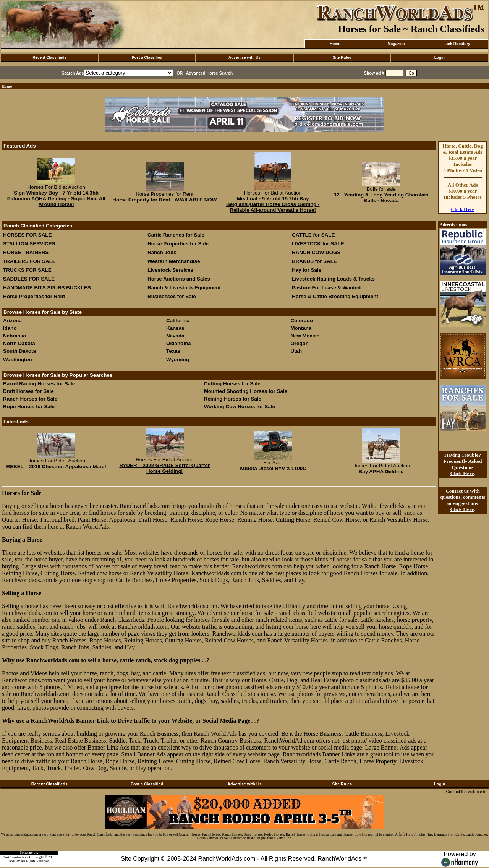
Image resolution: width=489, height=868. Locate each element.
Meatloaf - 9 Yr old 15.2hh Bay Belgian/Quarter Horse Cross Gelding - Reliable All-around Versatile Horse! (273, 204)
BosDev (14, 861)
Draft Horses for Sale (28, 391)
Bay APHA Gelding (381, 471)
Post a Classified (147, 58)
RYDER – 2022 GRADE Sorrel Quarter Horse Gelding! (164, 468)
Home (335, 44)
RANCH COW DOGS (316, 252)
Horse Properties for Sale (178, 244)
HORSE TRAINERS (26, 252)
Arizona (12, 320)
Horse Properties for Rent (34, 296)
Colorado (302, 320)
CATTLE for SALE (313, 235)
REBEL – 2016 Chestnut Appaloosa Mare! (56, 466)
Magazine (396, 44)
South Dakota (19, 351)
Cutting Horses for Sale (232, 384)
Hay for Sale (307, 270)
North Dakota (19, 343)
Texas (173, 351)
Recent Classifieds (49, 58)
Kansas (175, 328)
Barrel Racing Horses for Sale (39, 384)
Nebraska (15, 336)
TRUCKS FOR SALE (27, 270)
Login (440, 58)
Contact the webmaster (467, 792)
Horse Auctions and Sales (179, 279)
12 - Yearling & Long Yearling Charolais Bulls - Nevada (381, 198)
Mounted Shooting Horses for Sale (246, 391)
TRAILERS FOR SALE (29, 261)
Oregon (299, 343)
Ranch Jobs (162, 252)
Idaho (10, 328)
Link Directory (457, 44)
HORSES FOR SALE (27, 235)
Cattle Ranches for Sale (176, 235)
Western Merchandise (174, 261)
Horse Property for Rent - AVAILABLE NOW (164, 200)
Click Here (463, 209)
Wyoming (178, 359)
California (178, 320)
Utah (296, 351)
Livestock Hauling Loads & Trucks (333, 279)
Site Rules (342, 58)
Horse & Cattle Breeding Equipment (335, 296)
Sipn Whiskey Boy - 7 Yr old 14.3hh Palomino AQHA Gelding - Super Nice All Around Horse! (56, 199)
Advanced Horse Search (210, 73)
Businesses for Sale (172, 296)
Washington (18, 359)
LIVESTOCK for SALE (318, 244)
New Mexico (305, 336)
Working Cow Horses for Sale (240, 406)
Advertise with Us (244, 58)
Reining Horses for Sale (233, 399)
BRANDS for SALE (314, 261)
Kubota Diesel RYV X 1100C (273, 468)
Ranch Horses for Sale (30, 399)
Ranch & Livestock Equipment (184, 288)
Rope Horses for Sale (29, 406)
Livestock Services (170, 270)
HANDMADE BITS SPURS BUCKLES (47, 288)
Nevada (175, 336)
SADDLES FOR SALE (29, 279)
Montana (301, 328)
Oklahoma (178, 343)
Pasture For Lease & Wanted (326, 288)
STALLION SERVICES (29, 244)
